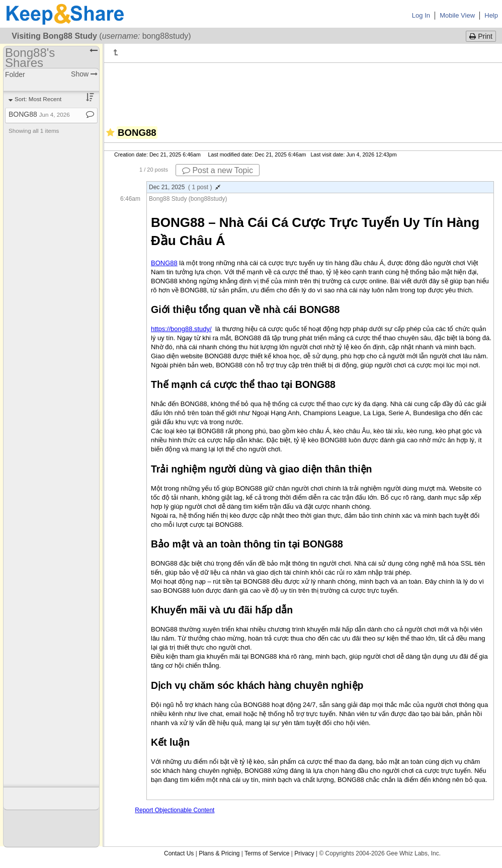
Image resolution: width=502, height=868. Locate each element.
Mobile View (457, 15)
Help (491, 15)
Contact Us (179, 853)
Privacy (304, 853)
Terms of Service (267, 853)
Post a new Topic (218, 170)
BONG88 (39, 114)
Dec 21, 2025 (185, 187)
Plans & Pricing (219, 853)
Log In (421, 15)
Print (481, 36)
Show (84, 74)
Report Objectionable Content (175, 810)
